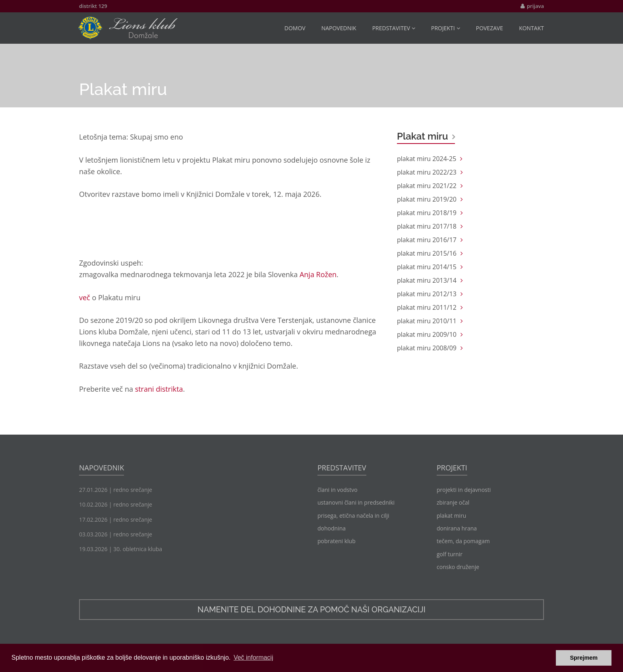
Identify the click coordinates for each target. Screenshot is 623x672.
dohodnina (332, 528)
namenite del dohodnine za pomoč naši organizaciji (311, 610)
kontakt (531, 28)
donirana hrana (457, 528)
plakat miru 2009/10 (427, 334)
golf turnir (450, 554)
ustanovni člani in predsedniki (356, 502)
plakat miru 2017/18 (427, 226)
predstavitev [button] (394, 28)
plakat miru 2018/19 (427, 213)
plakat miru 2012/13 (427, 294)
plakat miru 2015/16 (427, 253)
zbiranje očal (453, 502)
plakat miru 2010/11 (427, 321)
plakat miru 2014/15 (427, 267)
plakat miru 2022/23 (427, 172)
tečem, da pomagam (463, 541)
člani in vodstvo (338, 490)
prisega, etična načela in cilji (353, 516)
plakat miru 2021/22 (427, 186)
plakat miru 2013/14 (427, 280)
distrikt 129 (93, 6)
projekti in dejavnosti (464, 490)
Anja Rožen (318, 274)
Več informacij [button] (253, 657)
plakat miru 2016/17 (427, 240)
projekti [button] (446, 28)
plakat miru (451, 516)
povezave (489, 28)
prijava (535, 6)
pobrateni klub (337, 541)
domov (295, 28)
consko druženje (458, 567)
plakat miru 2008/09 (427, 348)
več (85, 297)
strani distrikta (159, 389)
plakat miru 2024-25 (427, 159)
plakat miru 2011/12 (427, 307)
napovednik (339, 28)
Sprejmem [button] (584, 658)
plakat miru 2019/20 (427, 199)
